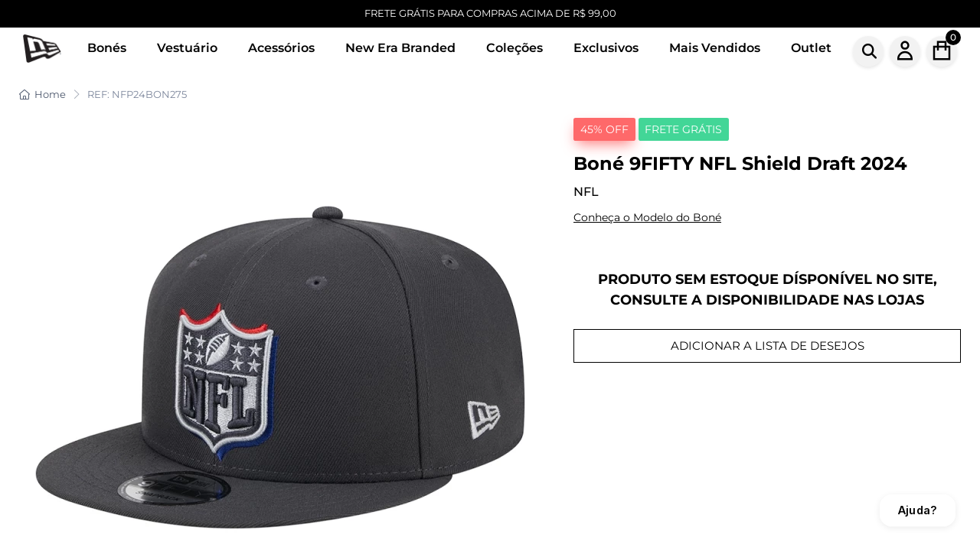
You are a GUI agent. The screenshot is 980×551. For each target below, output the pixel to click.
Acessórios (281, 48)
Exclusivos (606, 48)
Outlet (811, 48)
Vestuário (187, 48)
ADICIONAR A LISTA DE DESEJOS (768, 346)
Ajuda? (918, 510)
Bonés (107, 48)
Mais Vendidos (715, 48)
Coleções (514, 48)
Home (42, 94)
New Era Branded (400, 48)
